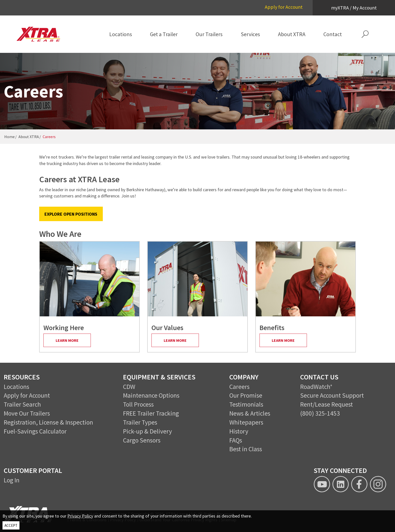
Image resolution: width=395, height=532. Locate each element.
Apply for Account (284, 7)
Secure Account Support (332, 395)
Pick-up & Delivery (147, 431)
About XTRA (29, 137)
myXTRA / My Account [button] (354, 8)
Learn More (67, 340)
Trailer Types (140, 422)
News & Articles (250, 413)
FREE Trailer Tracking (151, 413)
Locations (16, 387)
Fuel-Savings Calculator (35, 431)
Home (9, 137)
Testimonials (246, 404)
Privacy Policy (80, 516)
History (239, 431)
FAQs (236, 440)
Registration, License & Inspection (48, 422)
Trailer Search (22, 404)
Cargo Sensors (142, 440)
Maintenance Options (151, 395)
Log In (12, 480)
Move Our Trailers (27, 413)
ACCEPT (11, 525)
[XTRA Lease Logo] (43, 34)
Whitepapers (246, 422)
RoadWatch (315, 387)
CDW (129, 387)
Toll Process (138, 404)
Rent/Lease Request (327, 404)
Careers (239, 387)
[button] (365, 34)
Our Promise (246, 395)
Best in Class (246, 449)
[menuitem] (121, 34)
